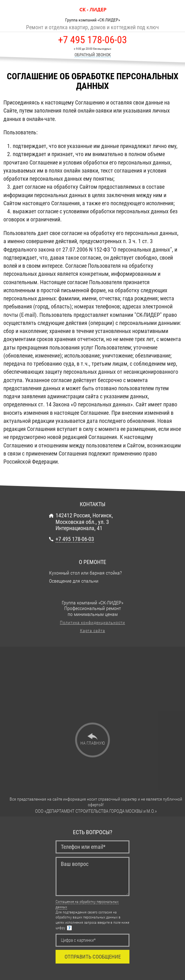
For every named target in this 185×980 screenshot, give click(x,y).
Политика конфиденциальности (92, 622)
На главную (93, 743)
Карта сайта (93, 631)
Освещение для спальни (74, 581)
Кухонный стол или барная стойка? (85, 573)
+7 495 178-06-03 (92, 40)
